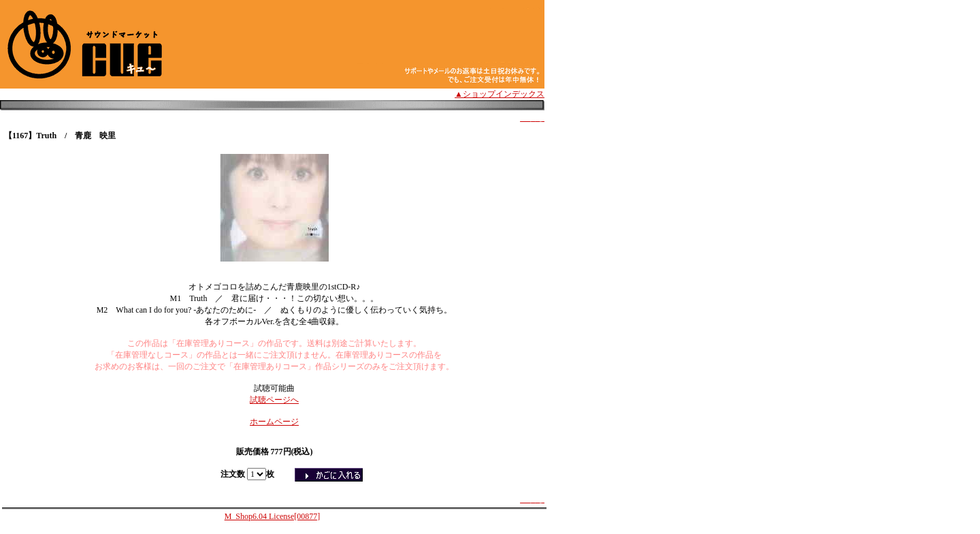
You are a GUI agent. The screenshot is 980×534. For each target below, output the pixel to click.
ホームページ (274, 422)
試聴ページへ (274, 400)
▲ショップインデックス (500, 94)
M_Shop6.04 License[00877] (273, 516)
